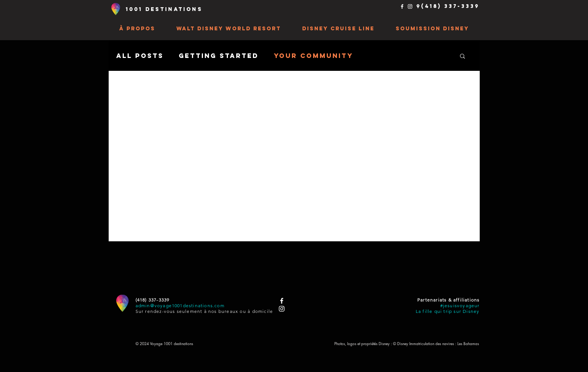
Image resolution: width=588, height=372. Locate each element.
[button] (137, 29)
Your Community (313, 56)
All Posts (140, 56)
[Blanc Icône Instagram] (410, 6)
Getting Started (219, 56)
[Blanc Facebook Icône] (402, 6)
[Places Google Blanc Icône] (418, 6)
